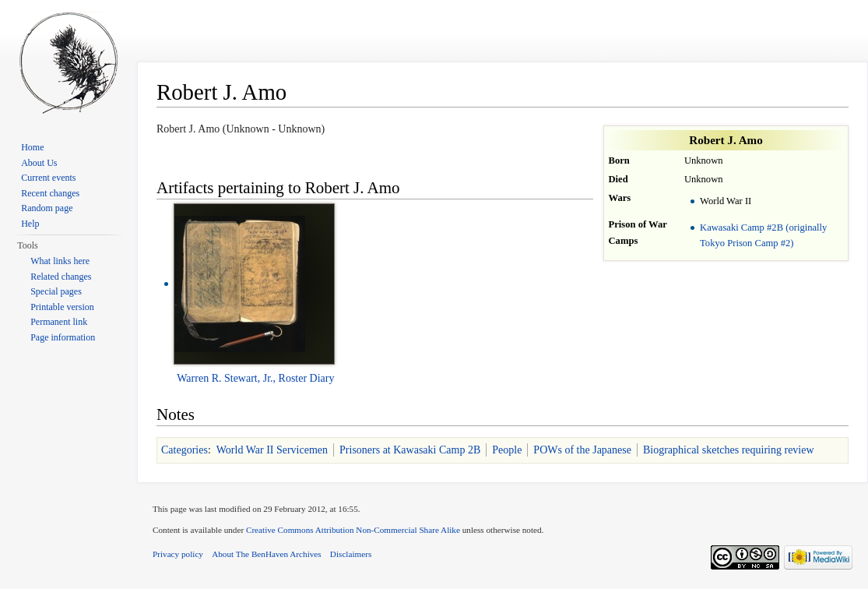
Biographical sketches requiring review (729, 450)
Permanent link (59, 322)
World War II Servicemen (272, 450)
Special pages (56, 291)
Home (32, 147)
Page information (63, 337)
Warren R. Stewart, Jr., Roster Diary (255, 378)
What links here (60, 261)
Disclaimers (351, 554)
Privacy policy (178, 554)
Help (30, 224)
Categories (184, 450)
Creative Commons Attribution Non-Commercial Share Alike (353, 530)
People (507, 450)
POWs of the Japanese (582, 450)
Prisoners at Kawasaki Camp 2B (410, 450)
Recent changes (50, 193)
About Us (39, 163)
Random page (47, 208)
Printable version (62, 307)
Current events (48, 178)
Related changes (61, 277)
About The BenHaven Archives (267, 554)
